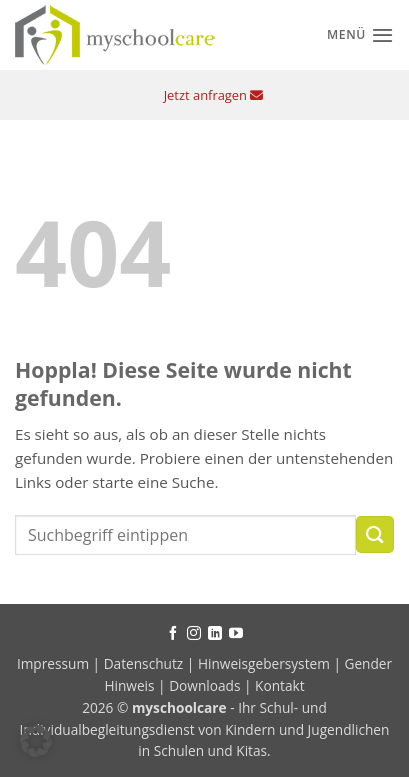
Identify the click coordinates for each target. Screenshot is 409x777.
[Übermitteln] (375, 534)
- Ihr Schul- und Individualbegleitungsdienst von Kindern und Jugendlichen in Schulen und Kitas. (205, 729)
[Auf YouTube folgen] (236, 634)
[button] (36, 741)
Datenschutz (144, 663)
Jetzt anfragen (214, 95)
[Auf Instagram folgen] (194, 634)
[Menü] (360, 35)
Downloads (204, 685)
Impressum (55, 663)
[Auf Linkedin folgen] (215, 634)
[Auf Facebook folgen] (173, 634)
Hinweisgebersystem (264, 663)
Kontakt (280, 685)
